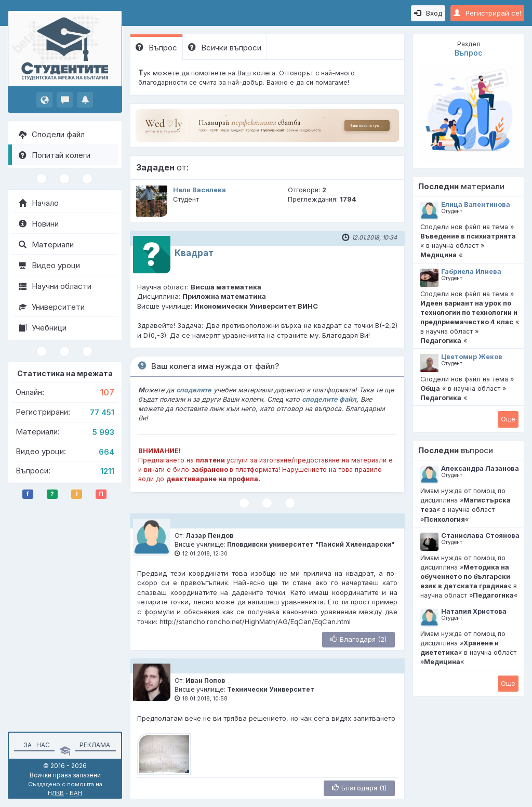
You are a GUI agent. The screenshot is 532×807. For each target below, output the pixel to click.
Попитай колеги (55, 155)
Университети (52, 307)
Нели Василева (199, 190)
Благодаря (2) (358, 639)
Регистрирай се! (487, 13)
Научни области (55, 286)
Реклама (95, 745)
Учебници (43, 328)
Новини (39, 224)
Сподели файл (52, 134)
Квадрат (194, 253)
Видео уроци (49, 265)
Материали (46, 244)
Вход (428, 13)
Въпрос (156, 48)
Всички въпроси (225, 48)
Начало (39, 203)
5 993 (103, 432)
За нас (35, 745)
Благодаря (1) (359, 788)
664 (107, 452)
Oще (508, 419)
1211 (107, 471)
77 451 (102, 412)
